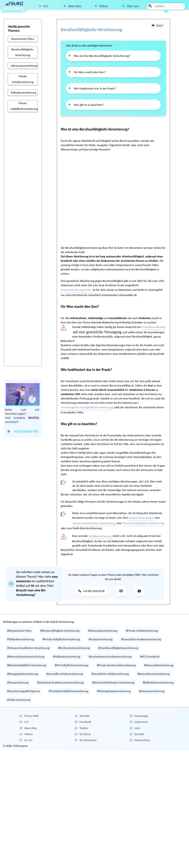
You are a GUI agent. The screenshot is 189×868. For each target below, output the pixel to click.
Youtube (84, 710)
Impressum (141, 716)
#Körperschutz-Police (19, 625)
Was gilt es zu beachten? (88, 102)
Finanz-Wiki (31, 710)
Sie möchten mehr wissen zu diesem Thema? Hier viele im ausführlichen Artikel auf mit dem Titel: (31, 582)
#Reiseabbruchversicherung (154, 669)
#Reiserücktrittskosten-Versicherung (113, 677)
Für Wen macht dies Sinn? (88, 71)
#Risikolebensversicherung (158, 677)
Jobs (137, 721)
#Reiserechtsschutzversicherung (26, 651)
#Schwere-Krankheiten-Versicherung (28, 643)
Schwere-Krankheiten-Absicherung (93, 519)
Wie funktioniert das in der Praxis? (93, 86)
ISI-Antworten (87, 732)
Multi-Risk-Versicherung (86, 524)
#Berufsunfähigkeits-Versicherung (60, 625)
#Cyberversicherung (19, 695)
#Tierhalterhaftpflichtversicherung (69, 686)
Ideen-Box (75, 6)
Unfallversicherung (100, 531)
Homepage (140, 710)
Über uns (133, 6)
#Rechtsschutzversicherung (74, 643)
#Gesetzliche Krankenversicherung (141, 634)
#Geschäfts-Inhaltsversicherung (65, 669)
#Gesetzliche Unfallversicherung (110, 669)
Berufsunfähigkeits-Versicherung (23, 52)
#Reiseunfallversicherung (159, 660)
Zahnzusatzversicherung (24, 66)
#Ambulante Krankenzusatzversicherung (60, 677)
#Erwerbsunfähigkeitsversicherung (118, 643)
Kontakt (139, 727)
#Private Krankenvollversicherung (116, 660)
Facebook (85, 716)
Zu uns (28, 732)
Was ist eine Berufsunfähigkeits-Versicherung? (100, 55)
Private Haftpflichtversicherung (24, 106)
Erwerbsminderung (153, 324)
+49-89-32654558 (91, 586)
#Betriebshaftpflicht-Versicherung (27, 660)
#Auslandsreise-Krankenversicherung (110, 651)
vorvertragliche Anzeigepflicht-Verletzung (85, 404)
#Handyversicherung (101, 634)
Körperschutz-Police (23, 39)
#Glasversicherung (18, 677)
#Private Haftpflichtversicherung (61, 634)
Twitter (83, 721)
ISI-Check (84, 727)
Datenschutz (141, 732)
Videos (104, 6)
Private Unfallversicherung (23, 79)
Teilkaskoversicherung (23, 93)
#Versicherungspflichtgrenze (24, 686)
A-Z (46, 6)
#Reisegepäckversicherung (23, 669)
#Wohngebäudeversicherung (114, 686)
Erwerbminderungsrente (76, 287)
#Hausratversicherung (152, 686)
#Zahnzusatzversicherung (103, 625)
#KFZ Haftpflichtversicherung (72, 660)
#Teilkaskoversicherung (21, 634)
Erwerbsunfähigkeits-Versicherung (140, 519)
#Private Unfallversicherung (142, 625)
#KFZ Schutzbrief (150, 651)
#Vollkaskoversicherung (67, 651)
